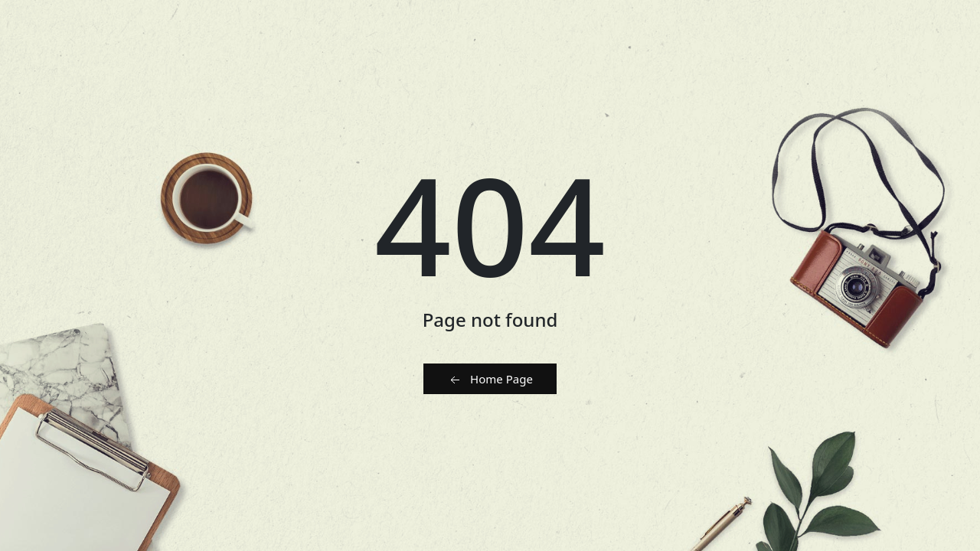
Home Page (490, 380)
